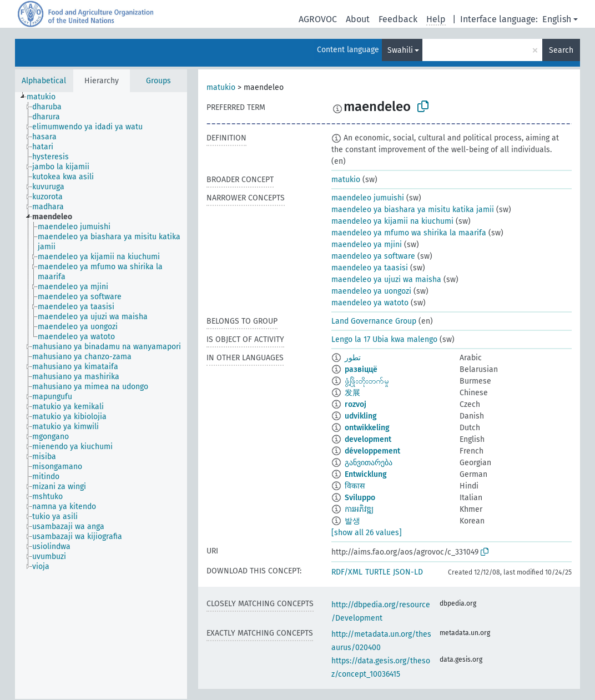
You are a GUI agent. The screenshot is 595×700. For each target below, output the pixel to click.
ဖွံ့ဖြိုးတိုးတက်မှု (367, 381)
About (358, 19)
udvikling (361, 416)
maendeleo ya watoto (370, 303)
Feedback (398, 19)
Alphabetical (44, 81)
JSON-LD (408, 572)
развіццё (361, 369)
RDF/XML (347, 572)
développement (372, 451)
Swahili (400, 50)
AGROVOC (318, 19)
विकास (355, 486)
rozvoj (356, 404)
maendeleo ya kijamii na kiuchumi (392, 221)
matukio (221, 87)
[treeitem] (46, 97)
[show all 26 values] (367, 533)
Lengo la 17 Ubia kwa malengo (384, 339)
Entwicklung (366, 474)
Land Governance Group (374, 321)
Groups (158, 81)
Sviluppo (360, 498)
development (368, 439)
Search (561, 50)
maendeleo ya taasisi (370, 268)
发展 (352, 393)
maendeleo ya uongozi (371, 291)
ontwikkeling (367, 428)
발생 (352, 521)
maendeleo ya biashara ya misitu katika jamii (413, 210)
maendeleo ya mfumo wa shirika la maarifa (409, 233)
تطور (353, 358)
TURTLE (378, 572)
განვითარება (369, 463)
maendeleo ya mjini (367, 245)
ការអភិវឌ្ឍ (359, 509)
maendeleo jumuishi (368, 198)
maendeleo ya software (373, 256)
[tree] (101, 396)
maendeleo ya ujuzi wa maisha (386, 280)
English (557, 19)
